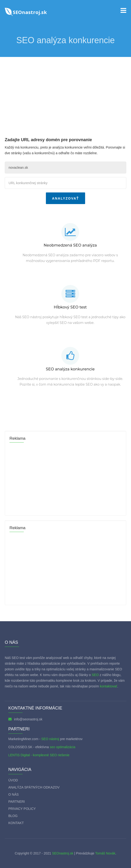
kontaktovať (109, 686)
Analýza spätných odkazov (34, 787)
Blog (13, 816)
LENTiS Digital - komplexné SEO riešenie (39, 755)
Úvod (13, 780)
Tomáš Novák (105, 853)
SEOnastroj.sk (63, 853)
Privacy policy (22, 809)
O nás (14, 794)
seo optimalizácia (62, 747)
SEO (95, 675)
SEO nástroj (50, 739)
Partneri (17, 802)
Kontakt (16, 823)
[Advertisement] (65, 93)
